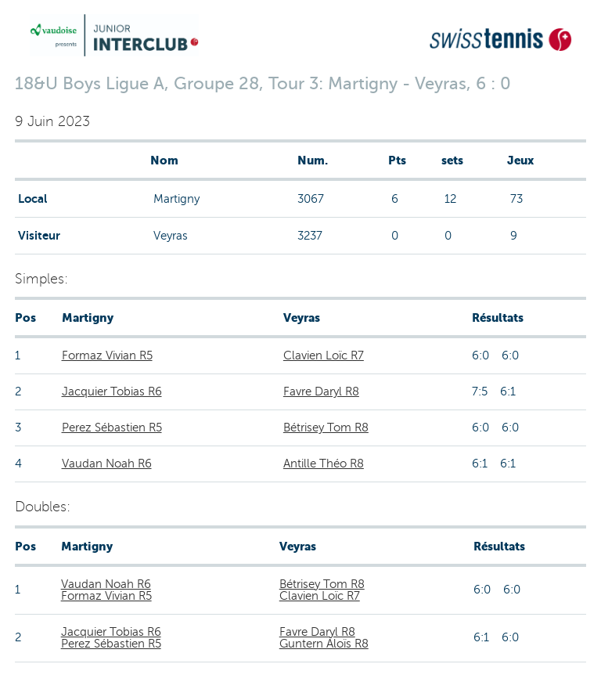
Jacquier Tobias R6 (112, 391)
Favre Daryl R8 (321, 391)
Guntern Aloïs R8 (324, 644)
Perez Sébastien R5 (112, 428)
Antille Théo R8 (324, 464)
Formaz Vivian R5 (107, 355)
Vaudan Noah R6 (107, 464)
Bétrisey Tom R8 (326, 428)
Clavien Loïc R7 (324, 355)
